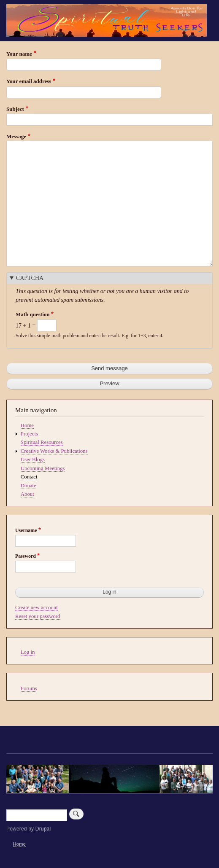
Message (16, 136)
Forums (29, 688)
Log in (28, 652)
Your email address (29, 81)
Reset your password (38, 616)
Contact (29, 477)
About (27, 494)
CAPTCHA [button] (30, 278)
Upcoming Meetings (43, 468)
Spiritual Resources (42, 442)
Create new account (36, 607)
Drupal (43, 829)
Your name (19, 54)
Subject (15, 109)
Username (26, 530)
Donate (28, 486)
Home (27, 425)
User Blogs (33, 460)
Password (26, 556)
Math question (33, 314)
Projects (29, 434)
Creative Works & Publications (54, 451)
